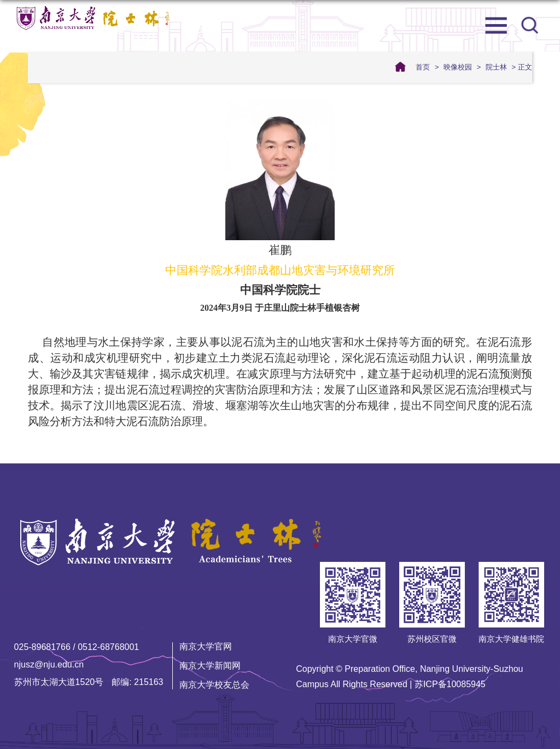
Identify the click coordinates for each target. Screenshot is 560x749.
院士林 (496, 67)
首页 (423, 67)
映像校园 (458, 67)
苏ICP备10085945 (450, 684)
